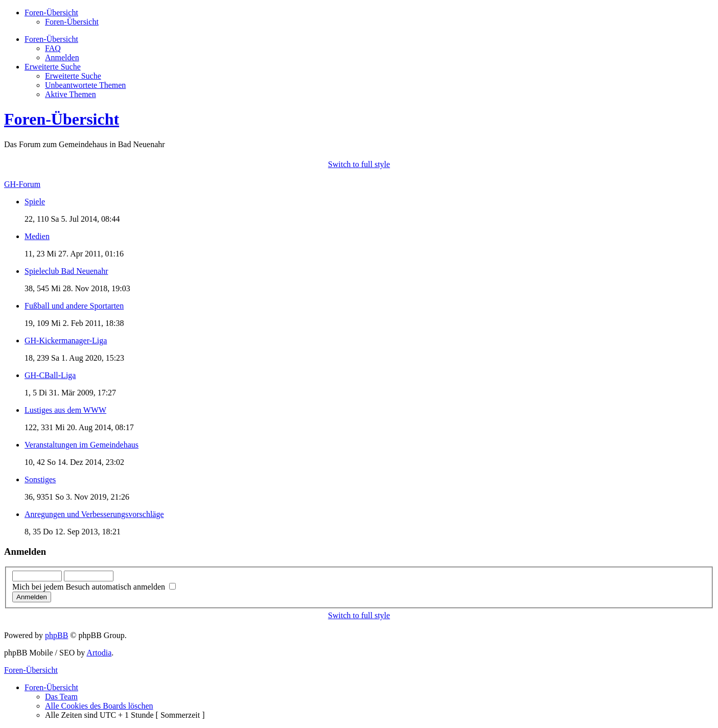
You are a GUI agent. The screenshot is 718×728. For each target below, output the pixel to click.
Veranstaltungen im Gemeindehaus (82, 445)
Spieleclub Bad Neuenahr (66, 271)
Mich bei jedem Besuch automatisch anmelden (94, 587)
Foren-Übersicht (72, 22)
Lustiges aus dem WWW (65, 410)
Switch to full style (359, 164)
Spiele (35, 202)
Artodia (99, 653)
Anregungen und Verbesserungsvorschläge (94, 514)
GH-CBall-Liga (50, 375)
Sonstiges (40, 479)
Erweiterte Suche (73, 76)
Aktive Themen (71, 94)
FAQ (53, 48)
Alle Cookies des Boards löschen (99, 706)
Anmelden (62, 57)
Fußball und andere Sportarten (74, 306)
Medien (37, 236)
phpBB (56, 635)
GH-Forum (22, 184)
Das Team (61, 697)
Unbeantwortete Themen (85, 85)
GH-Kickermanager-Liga (66, 340)
